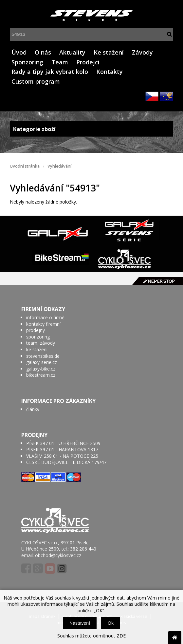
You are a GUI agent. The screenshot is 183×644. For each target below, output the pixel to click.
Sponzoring (27, 62)
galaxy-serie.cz (42, 362)
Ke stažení (109, 52)
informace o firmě (45, 317)
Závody (142, 52)
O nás (43, 52)
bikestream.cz (41, 375)
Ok (111, 623)
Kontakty (110, 72)
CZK (152, 96)
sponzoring (38, 337)
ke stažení (37, 349)
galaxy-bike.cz (41, 369)
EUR (167, 96)
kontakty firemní (43, 324)
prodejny (36, 330)
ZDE (121, 636)
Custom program (36, 81)
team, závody (41, 343)
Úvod (19, 52)
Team (60, 62)
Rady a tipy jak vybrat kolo (50, 72)
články (33, 409)
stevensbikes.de (43, 356)
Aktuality (72, 52)
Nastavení (80, 623)
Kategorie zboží (91, 129)
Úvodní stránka (25, 166)
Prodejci (88, 62)
